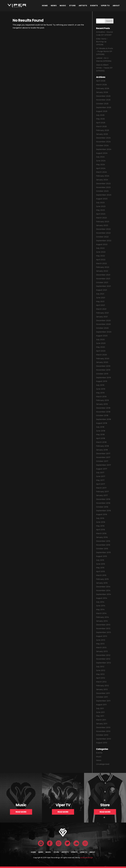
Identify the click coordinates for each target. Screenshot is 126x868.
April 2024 (101, 168)
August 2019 (102, 381)
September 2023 (104, 195)
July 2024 (100, 157)
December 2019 (103, 366)
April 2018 (101, 438)
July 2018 (100, 427)
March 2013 (101, 648)
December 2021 (103, 275)
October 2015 (102, 549)
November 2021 (103, 279)
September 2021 (103, 286)
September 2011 (103, 701)
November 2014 (103, 590)
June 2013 (101, 640)
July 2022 (100, 248)
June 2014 (101, 606)
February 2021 (102, 313)
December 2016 (103, 499)
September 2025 (104, 107)
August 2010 (102, 743)
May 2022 (100, 256)
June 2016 (101, 522)
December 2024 (103, 138)
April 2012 (101, 678)
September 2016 (103, 511)
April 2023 (101, 214)
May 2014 (100, 610)
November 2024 (103, 142)
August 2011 (101, 705)
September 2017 (103, 465)
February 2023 (103, 222)
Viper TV (105, 6)
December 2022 (103, 229)
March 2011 (101, 720)
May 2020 (101, 347)
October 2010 (102, 735)
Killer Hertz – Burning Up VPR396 (102, 42)
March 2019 (101, 397)
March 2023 (101, 218)
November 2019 (103, 370)
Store (72, 6)
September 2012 (103, 663)
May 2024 (100, 165)
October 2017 (102, 461)
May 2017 (100, 480)
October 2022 (102, 237)
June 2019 (101, 389)
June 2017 (101, 476)
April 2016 (101, 530)
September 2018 (103, 419)
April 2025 (101, 123)
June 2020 (101, 343)
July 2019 (100, 385)
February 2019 (102, 400)
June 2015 (101, 564)
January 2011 (102, 724)
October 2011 (102, 697)
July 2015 (100, 560)
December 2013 (103, 625)
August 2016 (102, 514)
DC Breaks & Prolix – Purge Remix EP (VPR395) (105, 51)
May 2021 (100, 301)
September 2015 (103, 552)
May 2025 (100, 119)
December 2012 (103, 655)
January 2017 (102, 495)
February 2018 (102, 446)
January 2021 (102, 317)
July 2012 (100, 667)
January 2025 (102, 134)
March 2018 (101, 442)
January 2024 (102, 180)
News (54, 6)
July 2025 (100, 115)
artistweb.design (87, 858)
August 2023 (102, 199)
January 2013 (102, 651)
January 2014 (102, 621)
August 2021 (102, 290)
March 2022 (101, 263)
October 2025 (102, 104)
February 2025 (103, 130)
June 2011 (100, 712)
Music (63, 6)
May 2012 (100, 674)
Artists (83, 6)
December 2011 (103, 693)
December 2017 (103, 454)
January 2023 (102, 225)
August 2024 (102, 153)
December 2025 (103, 96)
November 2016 (103, 503)
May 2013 (100, 644)
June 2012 (101, 670)
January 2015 (102, 583)
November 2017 (103, 457)
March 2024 (101, 172)
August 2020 (102, 336)
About (116, 6)
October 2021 (102, 282)
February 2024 (103, 176)
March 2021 (101, 309)
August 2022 (102, 244)
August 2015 (102, 556)
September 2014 (103, 594)
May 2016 (100, 526)
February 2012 (102, 686)
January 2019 (102, 404)
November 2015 (103, 545)
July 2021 (100, 294)
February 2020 (103, 359)
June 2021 (101, 298)
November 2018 (103, 412)
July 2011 (100, 708)
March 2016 (101, 533)
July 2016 (100, 518)
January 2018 (102, 450)
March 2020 (102, 355)
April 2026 (101, 81)
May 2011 (100, 716)
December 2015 (103, 541)
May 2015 (100, 568)
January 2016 (102, 537)
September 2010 (104, 739)
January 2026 (102, 92)
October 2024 (102, 145)
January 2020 (102, 362)
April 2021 (101, 305)
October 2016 (102, 507)
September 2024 (104, 149)
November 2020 (103, 324)
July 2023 (100, 203)
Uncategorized (103, 764)
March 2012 (101, 682)
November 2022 (103, 233)
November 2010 (103, 731)
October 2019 (102, 374)
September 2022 (104, 241)
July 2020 (100, 340)
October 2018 (102, 415)
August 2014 (102, 598)
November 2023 (103, 187)
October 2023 (102, 191)
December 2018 (103, 408)
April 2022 (101, 260)
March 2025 (101, 126)
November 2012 (103, 659)
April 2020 (101, 351)
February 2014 (102, 617)
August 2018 (102, 423)
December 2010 (103, 727)
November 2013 (103, 629)
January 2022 (102, 271)
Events (94, 6)
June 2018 (101, 431)
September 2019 (103, 378)
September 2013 (103, 632)
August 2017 (102, 469)
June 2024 (101, 161)
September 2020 (104, 332)
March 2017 (101, 488)
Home (45, 6)
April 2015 (100, 571)
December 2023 (103, 184)
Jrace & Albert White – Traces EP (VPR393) (104, 68)
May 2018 (100, 434)
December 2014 (103, 587)
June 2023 (101, 206)
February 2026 (103, 88)
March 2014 (101, 613)
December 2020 (103, 320)
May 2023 (100, 210)
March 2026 (101, 85)
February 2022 (103, 267)
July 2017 (100, 473)
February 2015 (102, 579)
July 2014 (100, 602)
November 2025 (103, 100)
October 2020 (102, 328)
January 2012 (102, 689)
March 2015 (101, 575)
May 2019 (100, 393)
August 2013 (102, 636)
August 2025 (102, 111)
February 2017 (102, 492)
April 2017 (101, 484)
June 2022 (101, 252)
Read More (21, 812)
